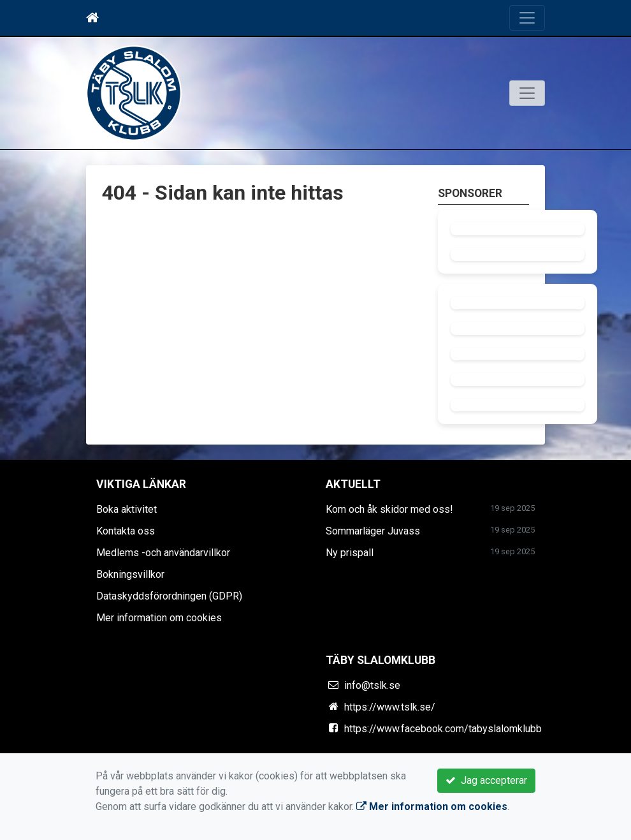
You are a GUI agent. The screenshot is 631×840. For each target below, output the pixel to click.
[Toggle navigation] (527, 18)
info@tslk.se (372, 685)
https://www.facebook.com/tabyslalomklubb (443, 729)
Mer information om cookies (159, 618)
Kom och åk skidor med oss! (389, 509)
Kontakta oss (126, 531)
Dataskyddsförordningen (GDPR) (169, 596)
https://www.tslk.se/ (390, 707)
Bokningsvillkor (130, 574)
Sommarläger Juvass (373, 531)
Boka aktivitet (127, 509)
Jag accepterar (486, 780)
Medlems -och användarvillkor (163, 553)
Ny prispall (350, 553)
